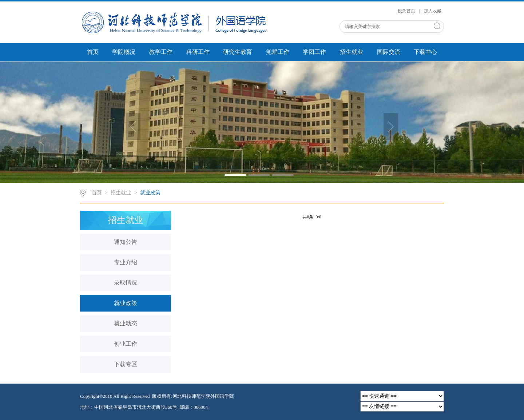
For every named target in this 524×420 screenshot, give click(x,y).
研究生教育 (238, 52)
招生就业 (352, 52)
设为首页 (407, 11)
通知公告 (126, 242)
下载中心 (425, 52)
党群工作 (278, 52)
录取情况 (126, 283)
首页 (93, 52)
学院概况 (124, 52)
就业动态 (126, 323)
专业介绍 (126, 262)
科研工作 (198, 52)
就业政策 (150, 193)
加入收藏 (433, 11)
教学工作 (161, 52)
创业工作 (126, 344)
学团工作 (314, 52)
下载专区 (126, 364)
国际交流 (389, 52)
